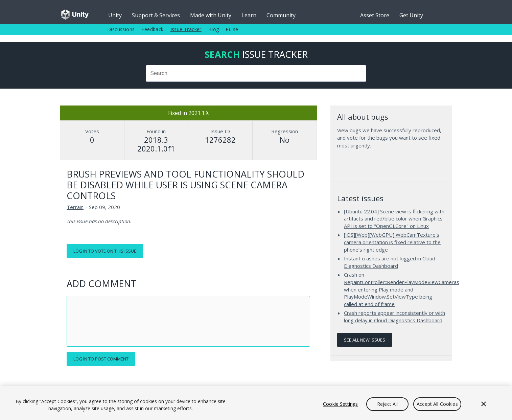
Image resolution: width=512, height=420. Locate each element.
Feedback (152, 29)
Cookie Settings (340, 404)
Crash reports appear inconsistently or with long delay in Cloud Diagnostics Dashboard (394, 317)
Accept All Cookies (437, 404)
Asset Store (375, 15)
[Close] (484, 404)
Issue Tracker (186, 29)
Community (281, 15)
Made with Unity (211, 15)
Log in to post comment (101, 359)
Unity (115, 15)
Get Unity (411, 15)
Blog (214, 29)
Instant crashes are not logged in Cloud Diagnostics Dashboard (390, 262)
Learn (249, 15)
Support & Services (156, 15)
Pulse (232, 29)
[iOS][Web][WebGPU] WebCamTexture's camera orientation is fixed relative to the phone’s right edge (392, 242)
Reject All (387, 404)
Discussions (121, 29)
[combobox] (256, 73)
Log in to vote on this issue (105, 251)
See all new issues (365, 340)
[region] (256, 403)
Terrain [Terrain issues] (75, 207)
